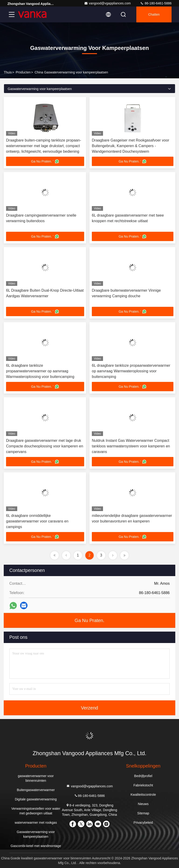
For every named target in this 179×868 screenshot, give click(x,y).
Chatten (154, 14)
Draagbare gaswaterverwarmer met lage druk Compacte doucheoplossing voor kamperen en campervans (45, 446)
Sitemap (143, 813)
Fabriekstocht (143, 785)
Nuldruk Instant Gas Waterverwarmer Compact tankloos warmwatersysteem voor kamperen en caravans (131, 446)
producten (23, 72)
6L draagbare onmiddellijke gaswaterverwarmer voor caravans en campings (37, 521)
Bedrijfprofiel (143, 776)
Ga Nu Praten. (89, 620)
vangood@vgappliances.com (107, 3)
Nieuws (143, 804)
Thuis (8, 72)
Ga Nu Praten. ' (45, 161)
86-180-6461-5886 (156, 3)
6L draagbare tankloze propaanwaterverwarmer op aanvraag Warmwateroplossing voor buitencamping (40, 371)
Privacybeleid (143, 823)
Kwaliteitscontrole (143, 795)
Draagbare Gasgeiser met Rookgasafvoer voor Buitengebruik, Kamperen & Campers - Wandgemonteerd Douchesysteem (131, 146)
